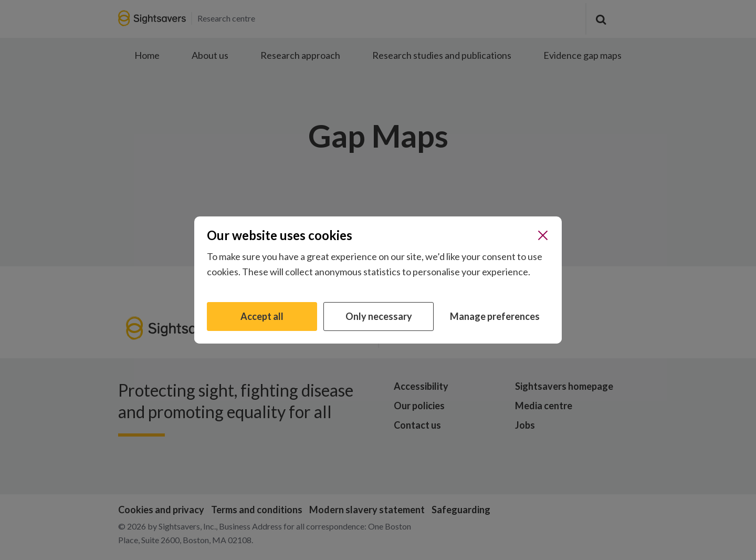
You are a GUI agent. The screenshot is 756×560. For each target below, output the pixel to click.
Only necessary (379, 316)
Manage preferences (495, 316)
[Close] (543, 235)
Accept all (262, 316)
